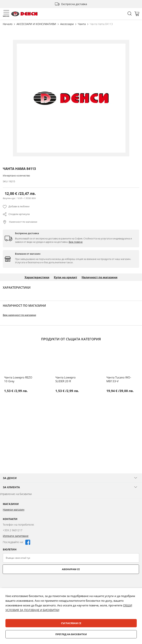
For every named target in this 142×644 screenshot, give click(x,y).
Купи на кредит (65, 277)
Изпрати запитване (16, 536)
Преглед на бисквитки (71, 634)
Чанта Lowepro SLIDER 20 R (65, 379)
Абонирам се (71, 569)
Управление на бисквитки (16, 494)
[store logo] (24, 14)
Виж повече (76, 242)
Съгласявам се (71, 623)
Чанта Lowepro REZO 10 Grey (18, 379)
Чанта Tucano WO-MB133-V (119, 379)
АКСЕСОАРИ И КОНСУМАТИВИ (37, 24)
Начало (8, 24)
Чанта (82, 24)
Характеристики (37, 277)
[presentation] (31, 583)
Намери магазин (14, 510)
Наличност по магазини (23, 222)
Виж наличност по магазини (19, 315)
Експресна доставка (74, 4)
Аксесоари (67, 24)
